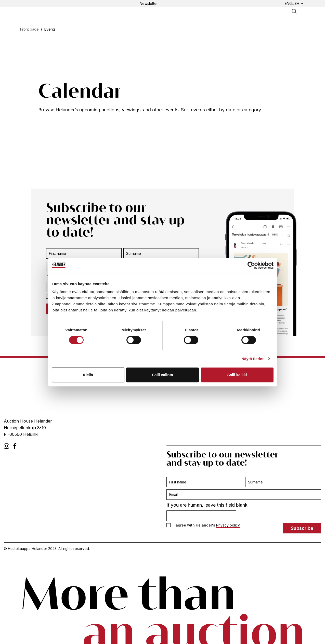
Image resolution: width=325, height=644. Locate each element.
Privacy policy (228, 525)
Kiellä (88, 375)
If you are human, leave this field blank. (208, 505)
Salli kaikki (237, 375)
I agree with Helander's (203, 525)
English (292, 3)
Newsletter (149, 3)
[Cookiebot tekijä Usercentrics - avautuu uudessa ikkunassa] (251, 265)
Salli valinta (162, 375)
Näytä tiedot (252, 359)
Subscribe (302, 528)
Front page (29, 29)
